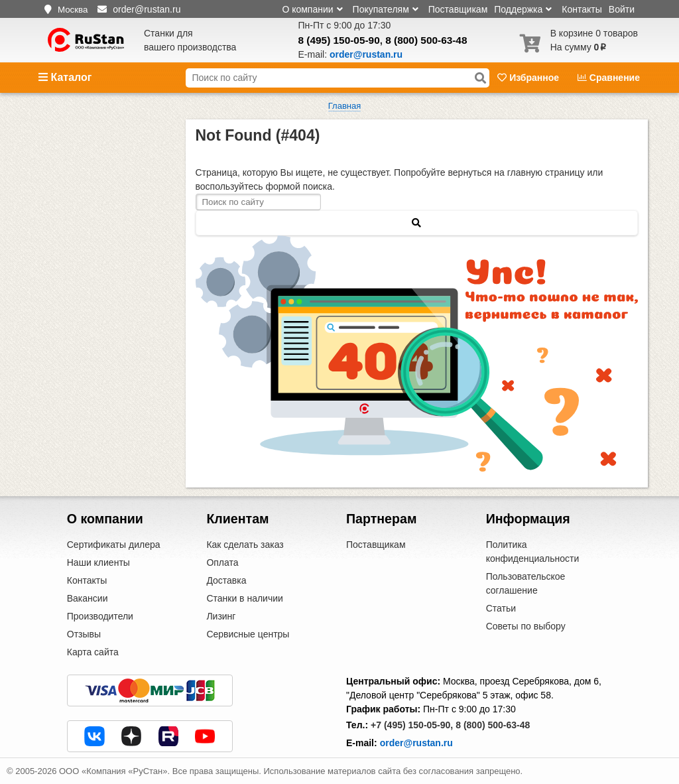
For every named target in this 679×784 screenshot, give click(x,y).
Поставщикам (458, 9)
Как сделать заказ (245, 545)
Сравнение (609, 78)
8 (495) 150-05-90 (339, 40)
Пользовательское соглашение (526, 583)
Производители (100, 616)
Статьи (501, 608)
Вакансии (88, 598)
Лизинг (221, 616)
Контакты (582, 9)
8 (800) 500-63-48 (426, 40)
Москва (73, 10)
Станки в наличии (245, 598)
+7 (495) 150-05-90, (412, 725)
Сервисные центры (248, 634)
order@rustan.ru (416, 743)
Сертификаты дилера (114, 545)
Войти (622, 9)
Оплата (222, 562)
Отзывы (84, 634)
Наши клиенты (98, 562)
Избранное (529, 78)
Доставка (226, 580)
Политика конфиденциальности (533, 552)
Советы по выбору (526, 626)
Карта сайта (93, 652)
